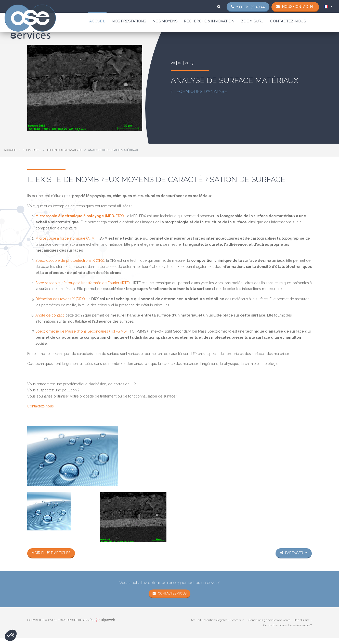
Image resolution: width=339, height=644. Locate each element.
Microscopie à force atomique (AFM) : (66, 238)
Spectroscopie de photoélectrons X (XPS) (70, 261)
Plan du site (302, 620)
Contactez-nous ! (41, 406)
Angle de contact (50, 315)
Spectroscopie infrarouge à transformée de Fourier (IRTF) (83, 283)
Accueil (97, 21)
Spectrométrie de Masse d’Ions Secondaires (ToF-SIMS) (81, 331)
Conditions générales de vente (270, 620)
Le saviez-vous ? (300, 625)
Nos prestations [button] (129, 21)
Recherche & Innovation (209, 21)
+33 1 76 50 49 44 (251, 7)
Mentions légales (216, 620)
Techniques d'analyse (64, 150)
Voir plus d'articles (51, 553)
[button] (11, 635)
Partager (292, 553)
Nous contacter (298, 7)
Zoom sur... (252, 21)
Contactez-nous (288, 21)
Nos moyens (165, 21)
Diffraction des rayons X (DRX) (60, 299)
